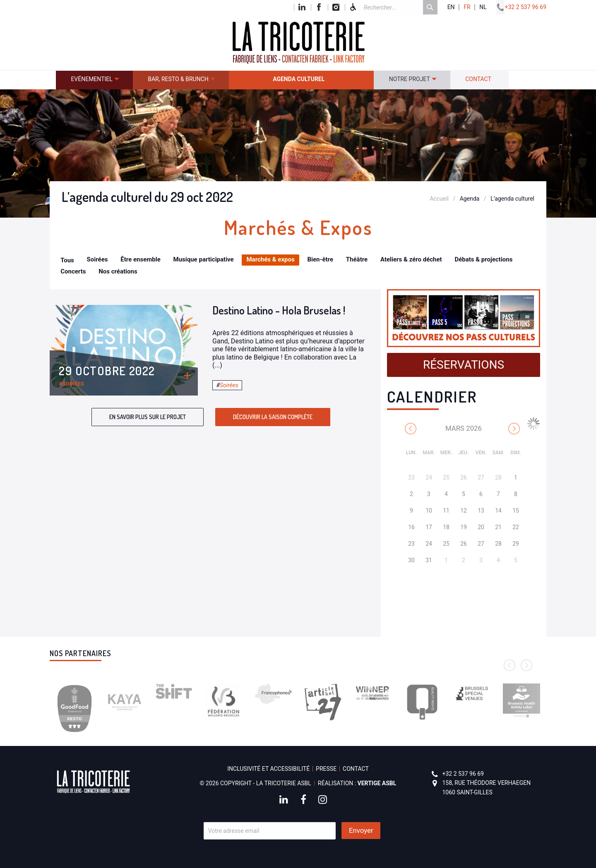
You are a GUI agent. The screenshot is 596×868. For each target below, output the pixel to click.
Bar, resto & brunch (178, 79)
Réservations (464, 365)
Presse (326, 769)
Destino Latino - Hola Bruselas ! (279, 310)
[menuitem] (94, 80)
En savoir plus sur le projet (148, 417)
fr (467, 7)
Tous (67, 260)
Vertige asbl (377, 783)
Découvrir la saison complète (273, 417)
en (451, 7)
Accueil (439, 199)
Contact (478, 79)
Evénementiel (91, 79)
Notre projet (410, 79)
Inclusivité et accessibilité (268, 769)
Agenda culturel (299, 79)
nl (483, 7)
